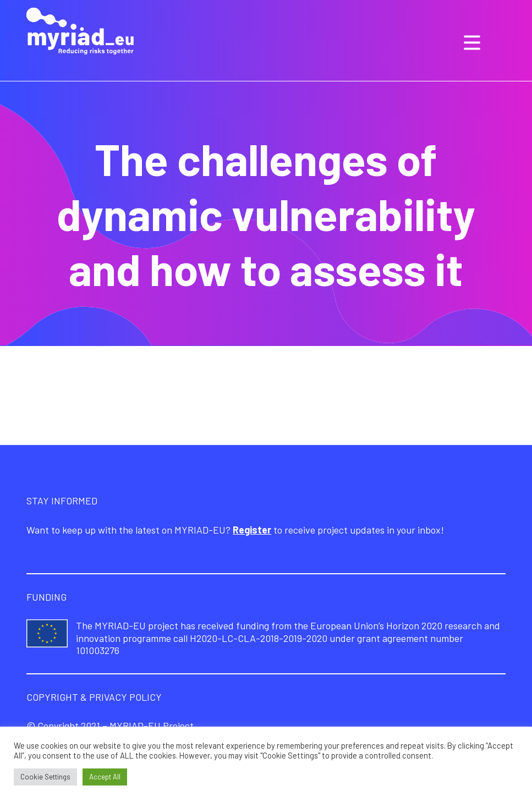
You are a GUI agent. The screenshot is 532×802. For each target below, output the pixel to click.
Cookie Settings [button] (45, 777)
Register (252, 530)
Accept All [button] (105, 777)
